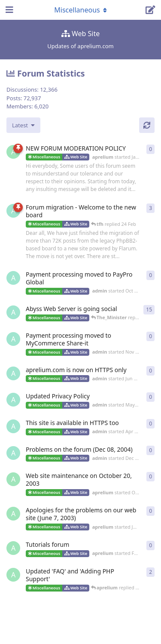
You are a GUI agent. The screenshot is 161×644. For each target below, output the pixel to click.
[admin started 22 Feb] (13, 211)
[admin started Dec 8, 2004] (13, 453)
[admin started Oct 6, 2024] (13, 278)
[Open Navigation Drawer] (9, 10)
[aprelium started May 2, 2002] (13, 575)
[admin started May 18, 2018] (13, 400)
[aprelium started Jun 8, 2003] (13, 514)
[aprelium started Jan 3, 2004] (13, 152)
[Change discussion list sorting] (23, 125)
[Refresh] (147, 125)
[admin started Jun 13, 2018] (13, 312)
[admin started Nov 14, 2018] (13, 339)
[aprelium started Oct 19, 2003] (13, 479)
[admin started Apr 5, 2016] (13, 426)
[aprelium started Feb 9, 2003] (13, 548)
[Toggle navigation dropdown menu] (81, 10)
